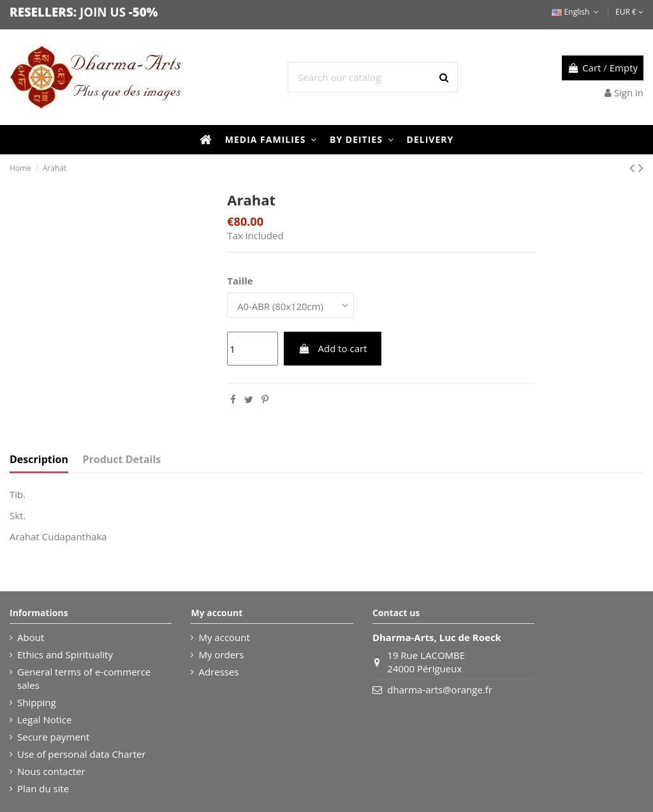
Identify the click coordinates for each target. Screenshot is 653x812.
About (31, 637)
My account (224, 637)
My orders (221, 654)
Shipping (37, 702)
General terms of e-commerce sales (84, 678)
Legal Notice (44, 720)
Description (39, 460)
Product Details (122, 460)
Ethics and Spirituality (65, 654)
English (576, 12)
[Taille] (291, 305)
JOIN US (103, 12)
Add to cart (333, 349)
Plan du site (43, 788)
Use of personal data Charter (82, 754)
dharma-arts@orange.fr (440, 690)
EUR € (629, 12)
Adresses (218, 672)
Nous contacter (51, 771)
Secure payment (53, 737)
